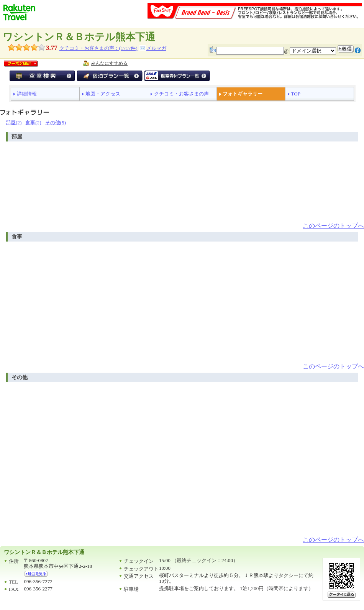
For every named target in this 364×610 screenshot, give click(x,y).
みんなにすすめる (109, 63)
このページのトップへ (333, 226)
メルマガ (156, 48)
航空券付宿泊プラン (177, 76)
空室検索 (42, 76)
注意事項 (358, 50)
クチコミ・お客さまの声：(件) (98, 48)
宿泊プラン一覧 (110, 76)
